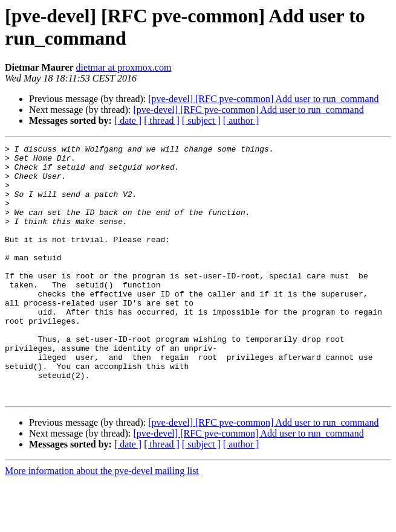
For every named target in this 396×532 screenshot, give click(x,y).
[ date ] (128, 120)
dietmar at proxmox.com (124, 67)
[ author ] (241, 120)
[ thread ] (162, 120)
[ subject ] (201, 120)
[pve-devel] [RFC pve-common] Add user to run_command (263, 99)
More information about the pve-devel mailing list (102, 521)
